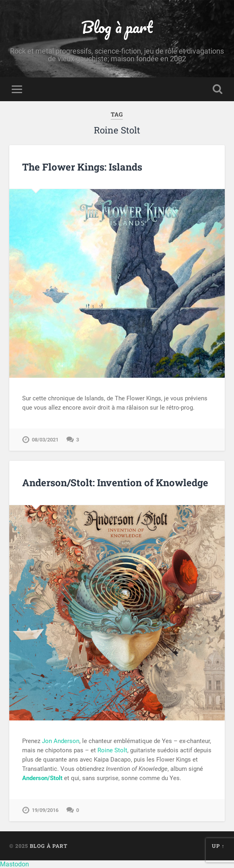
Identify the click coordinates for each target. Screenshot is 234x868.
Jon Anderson (61, 741)
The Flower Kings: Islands (82, 167)
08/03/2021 (45, 440)
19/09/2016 (45, 810)
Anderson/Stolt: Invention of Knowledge (115, 483)
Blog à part (117, 27)
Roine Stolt (112, 750)
